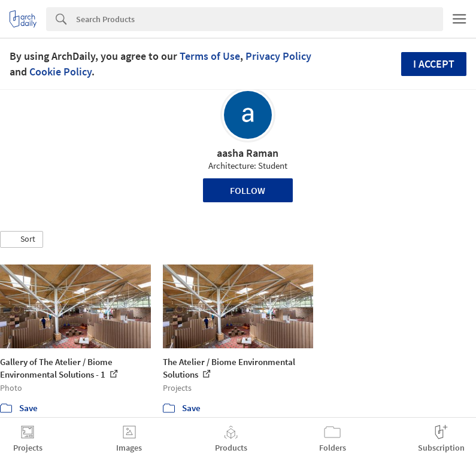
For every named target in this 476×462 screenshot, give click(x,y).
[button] (22, 239)
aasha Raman (248, 153)
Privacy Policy (278, 56)
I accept (434, 64)
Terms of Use (210, 56)
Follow (248, 190)
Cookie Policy (60, 72)
